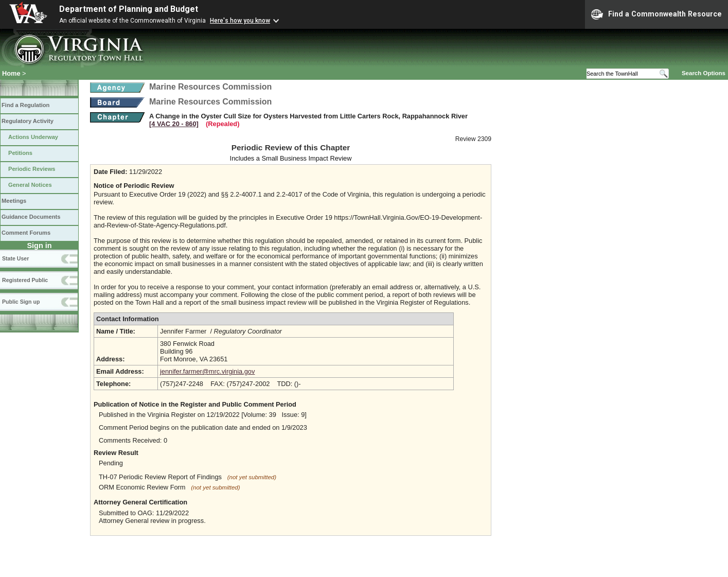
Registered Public (25, 280)
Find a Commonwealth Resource (656, 14)
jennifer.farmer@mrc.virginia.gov (207, 371)
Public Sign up (21, 302)
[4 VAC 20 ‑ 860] (174, 124)
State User (15, 258)
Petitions (20, 153)
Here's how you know (240, 21)
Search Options (704, 73)
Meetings (14, 201)
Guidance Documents (31, 217)
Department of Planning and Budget (129, 9)
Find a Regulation (25, 105)
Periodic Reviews (32, 169)
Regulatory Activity (28, 121)
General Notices (30, 185)
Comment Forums (26, 233)
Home (11, 73)
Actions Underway (33, 137)
